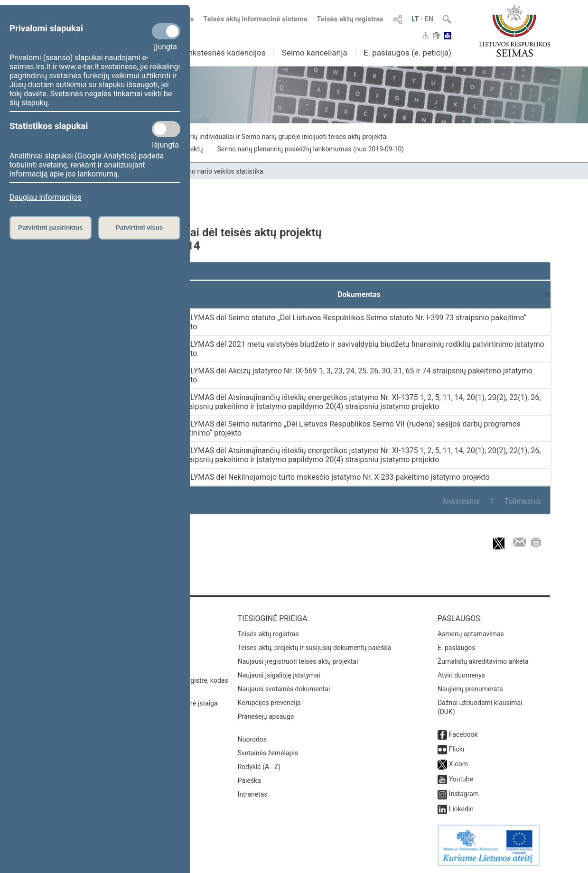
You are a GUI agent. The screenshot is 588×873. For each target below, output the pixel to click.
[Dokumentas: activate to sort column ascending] (359, 295)
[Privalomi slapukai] (166, 31)
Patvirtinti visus (139, 228)
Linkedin (461, 809)
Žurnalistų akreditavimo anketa (483, 661)
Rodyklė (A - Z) (259, 767)
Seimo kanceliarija (315, 53)
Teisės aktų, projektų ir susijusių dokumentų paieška (314, 648)
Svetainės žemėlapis (268, 753)
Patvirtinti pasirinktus (50, 228)
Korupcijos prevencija (269, 703)
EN (429, 19)
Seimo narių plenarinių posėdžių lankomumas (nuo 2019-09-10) (311, 149)
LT (415, 19)
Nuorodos (252, 739)
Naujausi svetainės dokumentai (284, 689)
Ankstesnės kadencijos (224, 53)
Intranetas (253, 794)
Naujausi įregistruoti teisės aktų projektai (298, 661)
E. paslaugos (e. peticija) (407, 53)
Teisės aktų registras (350, 19)
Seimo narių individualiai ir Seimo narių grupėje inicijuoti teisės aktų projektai (275, 137)
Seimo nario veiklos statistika (220, 171)
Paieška (249, 780)
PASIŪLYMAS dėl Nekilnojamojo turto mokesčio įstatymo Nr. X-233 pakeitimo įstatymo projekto (329, 477)
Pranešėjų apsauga (266, 716)
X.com (458, 764)
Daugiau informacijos (45, 197)
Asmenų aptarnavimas (471, 634)
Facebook (463, 734)
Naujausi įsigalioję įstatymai (279, 675)
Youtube (461, 779)
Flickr (457, 749)
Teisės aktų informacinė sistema (255, 19)
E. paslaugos (457, 648)
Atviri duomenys (461, 675)
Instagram (464, 794)
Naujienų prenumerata (470, 689)
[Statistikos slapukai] (166, 129)
